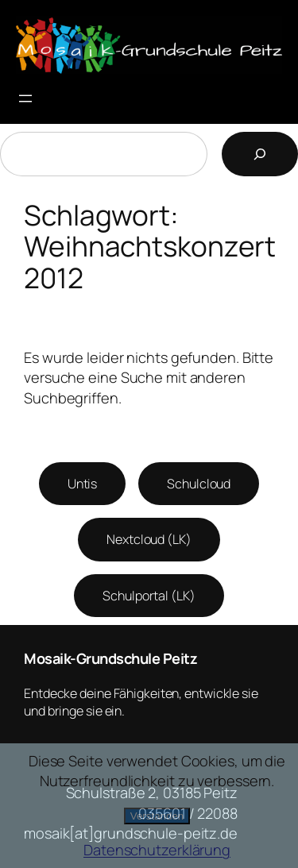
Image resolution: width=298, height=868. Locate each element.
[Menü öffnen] (25, 98)
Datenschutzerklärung (157, 850)
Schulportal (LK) (149, 596)
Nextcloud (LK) (149, 539)
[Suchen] (260, 154)
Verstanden (157, 816)
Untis (83, 484)
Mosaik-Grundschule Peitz (110, 658)
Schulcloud (199, 484)
